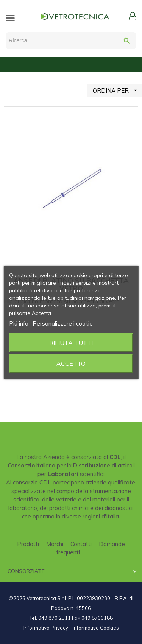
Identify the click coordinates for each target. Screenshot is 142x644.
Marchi (55, 544)
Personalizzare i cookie (63, 324)
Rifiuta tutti (71, 343)
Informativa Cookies (96, 628)
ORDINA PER (117, 90)
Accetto (71, 363)
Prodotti (28, 544)
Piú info (19, 324)
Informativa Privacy (46, 628)
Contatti (81, 544)
